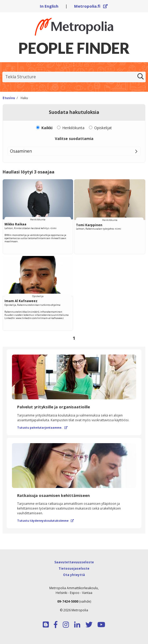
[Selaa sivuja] (74, 338)
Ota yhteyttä (74, 575)
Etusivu (9, 98)
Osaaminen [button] (21, 151)
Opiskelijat (103, 128)
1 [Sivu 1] (74, 338)
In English (49, 6)
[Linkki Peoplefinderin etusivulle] (74, 27)
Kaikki (47, 128)
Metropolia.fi (91, 6)
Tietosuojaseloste (74, 568)
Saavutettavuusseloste (74, 562)
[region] (74, 262)
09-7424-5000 (68, 601)
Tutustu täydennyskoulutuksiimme (46, 521)
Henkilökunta (73, 128)
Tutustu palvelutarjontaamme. (42, 428)
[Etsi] (141, 77)
